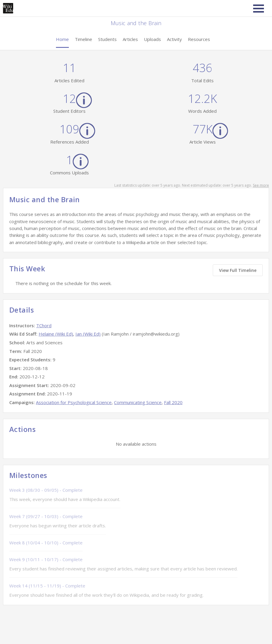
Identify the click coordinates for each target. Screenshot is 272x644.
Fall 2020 (173, 402)
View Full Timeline (238, 270)
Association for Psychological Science (74, 402)
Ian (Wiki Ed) (88, 334)
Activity (174, 39)
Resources (199, 39)
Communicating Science (138, 402)
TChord (44, 325)
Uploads (152, 39)
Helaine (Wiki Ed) (56, 334)
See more (261, 185)
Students (107, 39)
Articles (130, 39)
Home (62, 39)
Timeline (83, 39)
